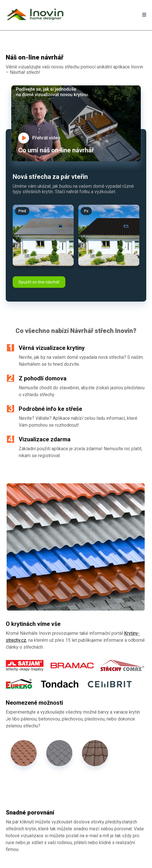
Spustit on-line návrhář (39, 282)
